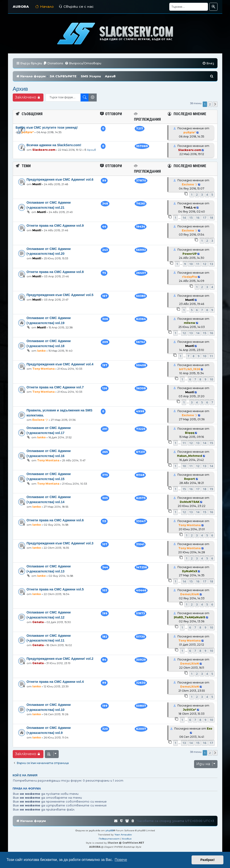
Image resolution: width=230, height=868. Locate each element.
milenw (190, 323)
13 (211, 264)
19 (211, 489)
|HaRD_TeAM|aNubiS (190, 617)
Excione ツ (190, 184)
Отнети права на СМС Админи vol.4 (55, 682)
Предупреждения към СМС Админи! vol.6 (60, 179)
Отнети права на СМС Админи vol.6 (55, 520)
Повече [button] (121, 860)
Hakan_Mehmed (190, 456)
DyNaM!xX (190, 571)
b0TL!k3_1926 (190, 369)
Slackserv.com (44, 150)
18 (211, 218)
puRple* (28, 132)
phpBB (110, 830)
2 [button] (210, 104)
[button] (215, 104)
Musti (37, 184)
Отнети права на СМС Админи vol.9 (55, 226)
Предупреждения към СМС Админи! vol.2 (60, 659)
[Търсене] (189, 7)
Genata (38, 622)
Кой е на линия (25, 775)
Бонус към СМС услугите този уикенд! (47, 127)
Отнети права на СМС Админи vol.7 (55, 387)
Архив (20, 89)
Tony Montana (43, 369)
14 (184, 218)
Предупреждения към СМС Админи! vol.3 (60, 543)
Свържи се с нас (76, 6)
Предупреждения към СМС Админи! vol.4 (60, 364)
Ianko (41, 351)
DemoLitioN (190, 594)
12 (205, 264)
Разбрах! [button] (208, 860)
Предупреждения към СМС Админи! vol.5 (60, 295)
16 (198, 218)
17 (205, 218)
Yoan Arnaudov (123, 835)
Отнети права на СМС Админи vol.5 (55, 589)
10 (191, 264)
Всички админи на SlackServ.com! (54, 145)
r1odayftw (190, 277)
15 (191, 218)
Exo (210, 729)
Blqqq (190, 433)
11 (198, 264)
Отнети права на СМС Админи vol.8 (55, 272)
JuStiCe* (190, 710)
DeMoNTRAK (190, 502)
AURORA (21, 6)
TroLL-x (190, 207)
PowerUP (190, 254)
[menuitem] (53, 63)
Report (190, 479)
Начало (44, 6)
